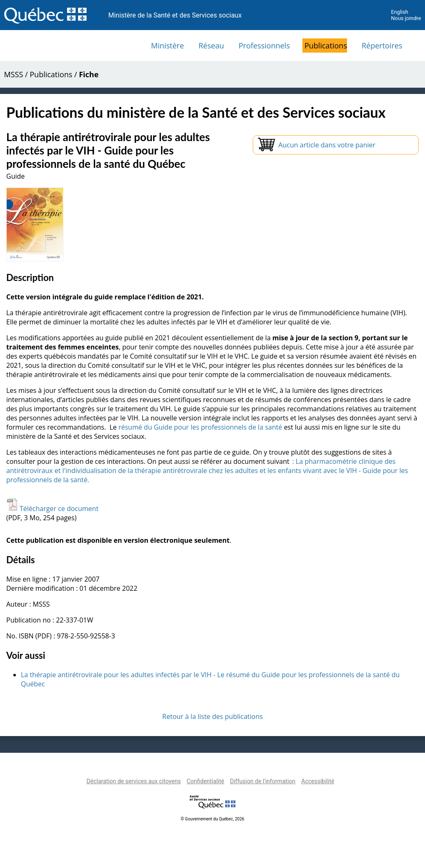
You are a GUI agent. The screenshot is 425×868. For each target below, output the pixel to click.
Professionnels (264, 46)
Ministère (167, 46)
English (399, 12)
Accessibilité (318, 781)
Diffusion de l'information (263, 781)
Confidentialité (205, 781)
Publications (326, 46)
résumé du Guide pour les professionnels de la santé (200, 427)
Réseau (211, 46)
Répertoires (382, 46)
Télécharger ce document (52, 509)
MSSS (14, 74)
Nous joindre (406, 18)
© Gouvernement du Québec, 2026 (212, 819)
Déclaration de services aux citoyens (134, 781)
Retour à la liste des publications (212, 716)
